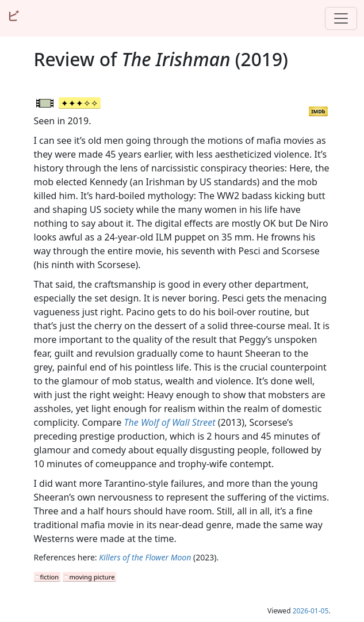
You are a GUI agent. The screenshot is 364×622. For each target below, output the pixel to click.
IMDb (318, 111)
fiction (50, 577)
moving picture (92, 577)
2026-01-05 (311, 611)
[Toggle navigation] (341, 18)
